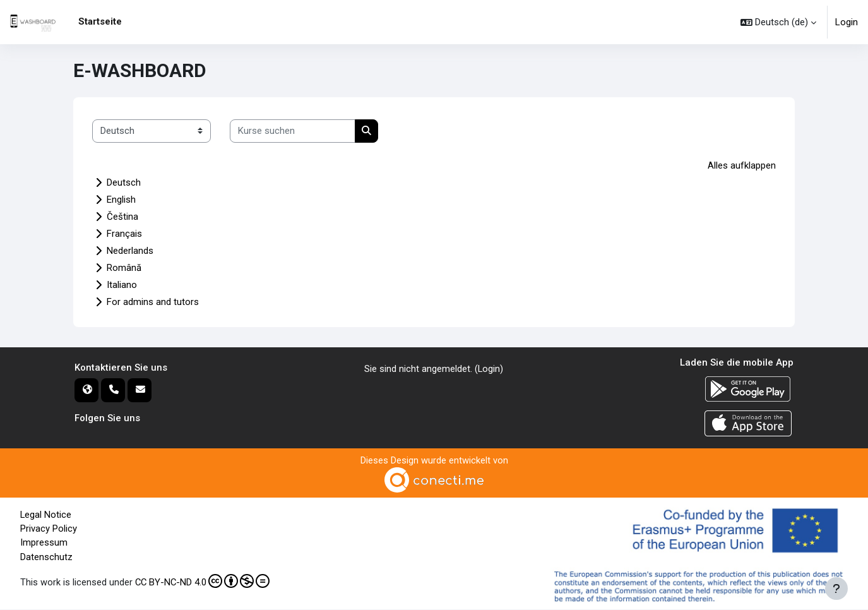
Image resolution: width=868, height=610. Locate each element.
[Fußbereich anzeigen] (836, 589)
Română (124, 268)
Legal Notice (46, 515)
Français (124, 234)
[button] (778, 22)
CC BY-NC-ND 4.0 (203, 582)
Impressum (44, 544)
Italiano (122, 285)
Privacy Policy (49, 529)
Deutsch (124, 182)
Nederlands (130, 251)
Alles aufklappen (742, 165)
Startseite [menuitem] (100, 21)
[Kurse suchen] (293, 131)
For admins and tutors (153, 302)
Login (847, 22)
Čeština (122, 217)
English (121, 200)
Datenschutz (46, 558)
